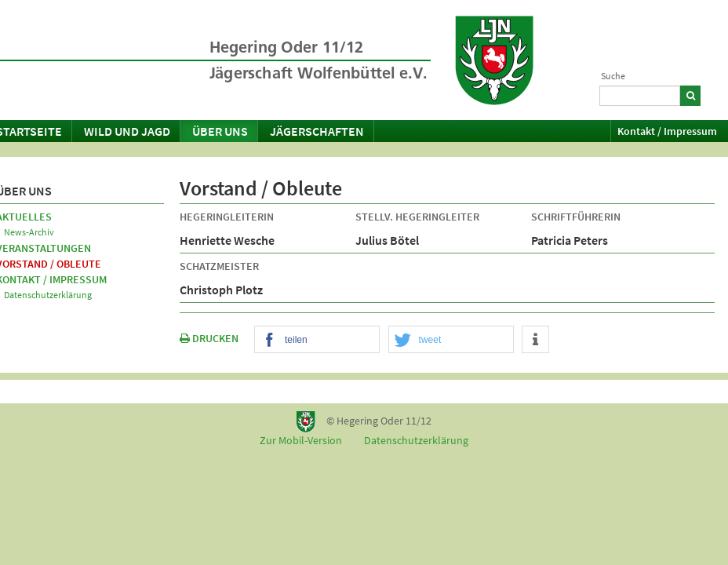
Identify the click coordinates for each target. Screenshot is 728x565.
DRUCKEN (209, 338)
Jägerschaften (317, 131)
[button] (317, 340)
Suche (613, 76)
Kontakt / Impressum (667, 131)
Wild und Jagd (127, 131)
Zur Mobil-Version (301, 440)
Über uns (220, 131)
